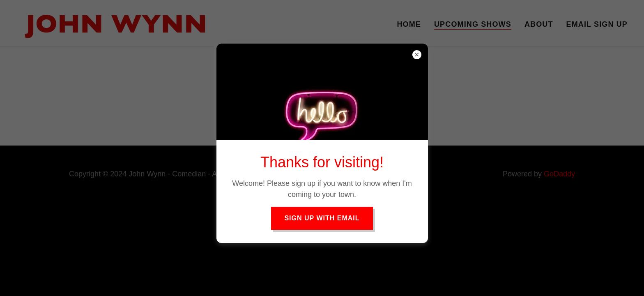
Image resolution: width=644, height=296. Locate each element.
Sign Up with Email (322, 218)
